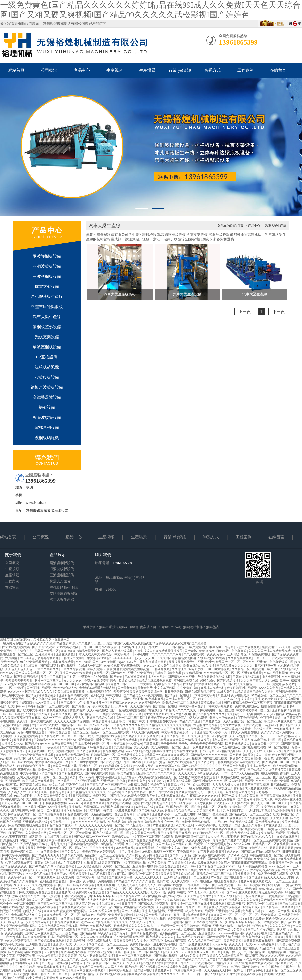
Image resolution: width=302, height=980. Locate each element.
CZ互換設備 (47, 357)
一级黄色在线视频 (198, 788)
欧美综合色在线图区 (34, 818)
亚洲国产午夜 (27, 956)
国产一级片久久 (115, 963)
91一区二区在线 (279, 747)
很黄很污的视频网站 (74, 911)
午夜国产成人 (162, 844)
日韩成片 (152, 647)
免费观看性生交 (58, 788)
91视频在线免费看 (62, 662)
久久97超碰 (83, 662)
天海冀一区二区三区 (117, 866)
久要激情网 (51, 978)
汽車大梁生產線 (47, 317)
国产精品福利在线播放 (42, 695)
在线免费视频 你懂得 (275, 773)
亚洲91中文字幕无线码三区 (276, 662)
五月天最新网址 (22, 919)
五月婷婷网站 (45, 654)
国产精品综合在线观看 (93, 930)
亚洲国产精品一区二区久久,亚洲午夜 (185, 736)
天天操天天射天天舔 (175, 744)
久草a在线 (162, 807)
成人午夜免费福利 (115, 729)
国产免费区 (69, 703)
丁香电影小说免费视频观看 (119, 810)
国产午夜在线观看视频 (100, 773)
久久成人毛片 (100, 788)
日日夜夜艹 (129, 904)
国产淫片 (241, 963)
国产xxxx (117, 677)
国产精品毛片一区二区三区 (59, 736)
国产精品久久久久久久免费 (209, 755)
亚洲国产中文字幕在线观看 (198, 777)
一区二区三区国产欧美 (54, 970)
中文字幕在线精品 (100, 658)
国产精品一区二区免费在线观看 (100, 714)
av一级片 (108, 948)
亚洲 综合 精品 (223, 926)
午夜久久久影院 (62, 759)
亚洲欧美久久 (147, 773)
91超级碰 (128, 807)
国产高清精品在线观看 (211, 770)
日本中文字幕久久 (47, 669)
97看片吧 (184, 785)
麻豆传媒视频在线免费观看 (27, 825)
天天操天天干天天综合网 (146, 692)
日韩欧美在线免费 (40, 721)
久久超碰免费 (165, 907)
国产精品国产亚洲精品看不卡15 (71, 870)
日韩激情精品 (82, 796)
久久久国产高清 (141, 706)
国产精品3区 (258, 952)
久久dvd (234, 855)
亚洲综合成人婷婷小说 (212, 732)
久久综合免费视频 (74, 747)
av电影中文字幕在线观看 (261, 959)
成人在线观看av (39, 759)
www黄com (135, 744)
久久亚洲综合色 (150, 703)
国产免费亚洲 (79, 788)
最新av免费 (145, 688)
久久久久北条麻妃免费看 (273, 781)
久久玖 (22, 721)
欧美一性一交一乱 (235, 952)
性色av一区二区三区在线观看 (111, 732)
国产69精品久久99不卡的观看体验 (52, 866)
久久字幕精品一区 (21, 877)
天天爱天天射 (279, 818)
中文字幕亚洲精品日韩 (211, 684)
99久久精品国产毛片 (112, 933)
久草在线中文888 (236, 919)
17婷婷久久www (12, 744)
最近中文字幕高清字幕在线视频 (176, 900)
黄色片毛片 (78, 710)
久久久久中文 (167, 773)
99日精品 (134, 785)
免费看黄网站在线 (186, 751)
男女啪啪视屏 (230, 837)
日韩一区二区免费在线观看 (99, 647)
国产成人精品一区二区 (181, 699)
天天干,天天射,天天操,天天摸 (263, 751)
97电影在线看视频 (12, 907)
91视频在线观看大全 (106, 904)
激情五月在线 (258, 848)
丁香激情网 (185, 852)
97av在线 (217, 877)
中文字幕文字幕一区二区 (253, 710)
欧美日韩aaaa (17, 706)
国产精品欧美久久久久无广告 (196, 959)
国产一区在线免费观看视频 (128, 710)
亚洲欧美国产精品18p (91, 684)
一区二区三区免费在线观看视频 (272, 840)
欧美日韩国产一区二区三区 (50, 974)
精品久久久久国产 (155, 788)
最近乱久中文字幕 (107, 759)
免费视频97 (270, 647)
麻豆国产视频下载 (65, 714)
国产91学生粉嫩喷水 (85, 762)
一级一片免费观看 (267, 922)
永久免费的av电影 (38, 922)
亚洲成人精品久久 (259, 766)
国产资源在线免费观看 (146, 840)
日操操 (212, 930)
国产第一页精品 (181, 855)
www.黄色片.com (38, 874)
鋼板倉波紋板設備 (47, 387)
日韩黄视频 (151, 744)
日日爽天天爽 (176, 729)
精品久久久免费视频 (24, 881)
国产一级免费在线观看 (195, 944)
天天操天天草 (170, 874)
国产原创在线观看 (39, 688)
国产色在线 (289, 922)
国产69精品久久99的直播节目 (267, 770)
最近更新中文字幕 (271, 892)
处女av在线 (57, 785)
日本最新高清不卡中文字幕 (191, 799)
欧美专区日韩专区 (222, 647)
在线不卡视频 (184, 770)
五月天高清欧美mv (33, 844)
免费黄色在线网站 (119, 803)
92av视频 (6, 759)
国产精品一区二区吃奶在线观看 (221, 818)
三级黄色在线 (27, 770)
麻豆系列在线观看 (179, 781)
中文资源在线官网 (286, 837)
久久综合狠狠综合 (136, 799)
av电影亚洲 (271, 725)
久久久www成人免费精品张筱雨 (184, 930)
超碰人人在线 (33, 911)
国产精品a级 (88, 933)
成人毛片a (73, 967)
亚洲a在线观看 (252, 673)
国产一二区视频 (237, 848)
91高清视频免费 (145, 822)
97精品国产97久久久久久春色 (135, 881)
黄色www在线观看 (73, 978)
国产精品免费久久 (268, 822)
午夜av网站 (236, 889)
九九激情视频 (123, 747)
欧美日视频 (217, 848)
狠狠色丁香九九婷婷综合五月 (147, 662)
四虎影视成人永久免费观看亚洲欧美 (159, 651)
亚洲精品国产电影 (39, 714)
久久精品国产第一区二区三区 (243, 721)
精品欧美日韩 (236, 904)
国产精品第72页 (130, 896)
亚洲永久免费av (253, 825)
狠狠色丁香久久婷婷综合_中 (101, 852)
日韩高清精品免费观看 (83, 844)
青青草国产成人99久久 (27, 915)
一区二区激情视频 (218, 669)
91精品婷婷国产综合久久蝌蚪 (254, 692)
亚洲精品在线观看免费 (126, 788)
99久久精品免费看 (139, 844)
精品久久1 (30, 970)
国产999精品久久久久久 (209, 714)
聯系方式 (213, 70)
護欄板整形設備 (47, 327)
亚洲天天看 (176, 911)
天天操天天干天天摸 (213, 889)
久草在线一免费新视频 (99, 881)
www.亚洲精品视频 (139, 751)
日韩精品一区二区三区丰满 (80, 799)
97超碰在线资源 (163, 825)
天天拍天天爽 (68, 956)
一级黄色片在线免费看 (93, 677)
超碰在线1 (112, 889)
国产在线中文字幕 (121, 877)
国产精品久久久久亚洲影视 (279, 900)
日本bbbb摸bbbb (135, 677)
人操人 (246, 740)
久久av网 (6, 829)
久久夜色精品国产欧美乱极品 (58, 926)
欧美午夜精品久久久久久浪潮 (239, 900)
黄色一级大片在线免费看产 (178, 762)
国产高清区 (104, 926)
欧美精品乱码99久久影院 (116, 766)
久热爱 (126, 859)
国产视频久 (251, 948)
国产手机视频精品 (27, 677)
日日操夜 (93, 770)
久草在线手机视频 (276, 673)
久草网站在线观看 (156, 855)
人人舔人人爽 (114, 967)
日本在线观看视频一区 (63, 937)
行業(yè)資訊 (180, 70)
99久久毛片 (147, 959)
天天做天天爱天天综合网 (207, 744)
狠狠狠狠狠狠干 (124, 658)
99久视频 (209, 666)
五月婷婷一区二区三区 (271, 792)
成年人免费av (96, 669)
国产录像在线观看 (166, 956)
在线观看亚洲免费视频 (147, 859)
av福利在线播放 (285, 729)
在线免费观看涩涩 (99, 692)
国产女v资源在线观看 (20, 859)
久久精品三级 (241, 669)
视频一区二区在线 (215, 807)
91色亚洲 (224, 695)
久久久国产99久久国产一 (279, 967)
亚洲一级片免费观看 (197, 747)
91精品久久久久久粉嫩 (129, 725)
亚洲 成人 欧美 (63, 944)
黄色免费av (257, 919)
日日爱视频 (16, 833)
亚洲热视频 (220, 736)
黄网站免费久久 (132, 759)
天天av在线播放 (98, 710)
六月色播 (193, 729)
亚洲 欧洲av (206, 662)
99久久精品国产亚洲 (22, 948)
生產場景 (147, 70)
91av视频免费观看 (255, 866)
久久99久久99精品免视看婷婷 (81, 651)
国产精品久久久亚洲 (182, 677)
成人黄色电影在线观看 (273, 874)
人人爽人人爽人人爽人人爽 (106, 900)
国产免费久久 (71, 852)
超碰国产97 (283, 759)
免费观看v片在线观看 (90, 892)
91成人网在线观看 (177, 859)
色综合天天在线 (174, 840)
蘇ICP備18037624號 (167, 627)
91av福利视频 (237, 770)
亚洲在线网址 (37, 751)
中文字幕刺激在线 (134, 863)
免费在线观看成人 (100, 941)
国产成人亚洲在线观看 (118, 651)
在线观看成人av (238, 870)
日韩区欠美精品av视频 (53, 948)
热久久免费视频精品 (19, 941)
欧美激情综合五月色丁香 (34, 766)
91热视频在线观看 (250, 974)
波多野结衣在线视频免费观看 (20, 747)
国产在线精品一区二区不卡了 (210, 967)
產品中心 (82, 70)
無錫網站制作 (193, 627)
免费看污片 (101, 796)
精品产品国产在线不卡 (62, 825)
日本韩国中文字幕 (204, 695)
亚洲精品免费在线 (186, 681)
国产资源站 (205, 762)
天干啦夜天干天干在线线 (175, 833)
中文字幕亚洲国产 (34, 807)
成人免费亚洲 (271, 677)
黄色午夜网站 (117, 874)
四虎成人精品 (128, 681)
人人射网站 (220, 944)
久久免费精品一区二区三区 (222, 673)
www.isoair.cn (36, 503)
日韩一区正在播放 (17, 974)
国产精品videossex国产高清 (168, 941)
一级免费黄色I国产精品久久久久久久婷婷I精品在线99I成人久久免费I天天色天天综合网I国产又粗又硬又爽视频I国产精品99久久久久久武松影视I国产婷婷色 (103, 643)
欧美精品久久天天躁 (34, 870)
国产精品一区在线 (178, 695)
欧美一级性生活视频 (52, 770)
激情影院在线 (135, 915)
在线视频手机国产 (87, 781)
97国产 (25, 840)
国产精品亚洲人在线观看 (225, 948)
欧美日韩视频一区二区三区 (120, 959)
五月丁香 (180, 915)
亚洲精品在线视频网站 (84, 807)
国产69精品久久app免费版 (156, 810)
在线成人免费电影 (213, 688)
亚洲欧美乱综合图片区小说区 (163, 896)
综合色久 (114, 684)
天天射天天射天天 (282, 848)
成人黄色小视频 (181, 714)
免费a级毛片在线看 (74, 952)
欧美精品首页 (127, 773)
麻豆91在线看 (97, 907)
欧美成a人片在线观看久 (280, 721)
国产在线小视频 (111, 762)
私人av (83, 956)
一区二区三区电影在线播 (150, 919)
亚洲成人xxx (139, 922)
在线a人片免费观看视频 (225, 907)
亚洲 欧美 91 (276, 885)
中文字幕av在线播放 (288, 799)
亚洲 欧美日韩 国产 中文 (129, 721)
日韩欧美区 (192, 885)
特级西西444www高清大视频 (40, 703)
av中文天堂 (34, 978)
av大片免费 (246, 792)
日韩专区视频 (9, 703)
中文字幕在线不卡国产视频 (39, 773)
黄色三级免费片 (132, 666)
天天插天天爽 (133, 714)
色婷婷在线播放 (105, 870)
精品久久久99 (171, 952)
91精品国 (21, 759)
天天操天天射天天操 (33, 848)
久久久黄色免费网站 (198, 896)
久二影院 (70, 677)
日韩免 (172, 785)
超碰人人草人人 (74, 718)
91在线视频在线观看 (73, 907)
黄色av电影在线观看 (31, 732)
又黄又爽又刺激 (28, 777)
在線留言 (278, 70)
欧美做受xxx (121, 837)
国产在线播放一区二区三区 (112, 833)
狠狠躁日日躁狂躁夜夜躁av (249, 863)
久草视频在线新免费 (140, 900)
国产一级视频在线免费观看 (241, 796)
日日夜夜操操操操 (102, 848)
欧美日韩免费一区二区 (192, 907)
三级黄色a (129, 777)
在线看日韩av (208, 900)
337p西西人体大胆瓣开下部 (207, 892)
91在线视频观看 (203, 963)
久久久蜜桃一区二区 (266, 744)
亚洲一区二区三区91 (48, 681)
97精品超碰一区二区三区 (268, 695)
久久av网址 (134, 855)
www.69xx (75, 803)
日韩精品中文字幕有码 (232, 651)
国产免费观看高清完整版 (224, 937)
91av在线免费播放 (148, 930)
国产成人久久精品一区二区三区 (37, 673)
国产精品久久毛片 (220, 859)
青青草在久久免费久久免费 (231, 840)
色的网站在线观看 (242, 822)
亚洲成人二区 (88, 766)
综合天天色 (16, 922)
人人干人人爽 (146, 658)
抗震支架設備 (47, 286)
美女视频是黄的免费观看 (43, 799)
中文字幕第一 (124, 654)
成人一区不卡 (52, 718)
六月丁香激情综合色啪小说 (147, 729)
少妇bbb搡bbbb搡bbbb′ (103, 896)
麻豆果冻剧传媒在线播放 (25, 952)
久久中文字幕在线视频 (42, 699)
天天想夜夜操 (203, 803)
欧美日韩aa (190, 866)
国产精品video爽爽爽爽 (278, 907)
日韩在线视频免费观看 (15, 647)
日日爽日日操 (292, 852)
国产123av (99, 662)
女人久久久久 (73, 681)
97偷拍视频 (112, 666)
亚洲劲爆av (12, 896)
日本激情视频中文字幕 (187, 970)
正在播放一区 (99, 703)
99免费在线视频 (265, 859)
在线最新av (222, 803)
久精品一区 (102, 673)
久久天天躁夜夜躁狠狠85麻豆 (21, 718)
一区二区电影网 (25, 904)
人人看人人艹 (17, 792)
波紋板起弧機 (47, 367)
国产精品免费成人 (71, 773)
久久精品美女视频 (240, 658)
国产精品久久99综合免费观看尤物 (133, 796)
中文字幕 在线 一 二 (109, 699)
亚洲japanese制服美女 (269, 699)
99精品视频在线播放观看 (162, 829)
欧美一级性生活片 (24, 852)
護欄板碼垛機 (47, 438)
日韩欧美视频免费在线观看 (36, 892)
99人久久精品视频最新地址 (146, 963)
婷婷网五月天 (17, 751)
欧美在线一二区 (230, 825)
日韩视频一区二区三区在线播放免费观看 (198, 904)
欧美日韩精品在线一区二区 (212, 833)
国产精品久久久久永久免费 (141, 736)
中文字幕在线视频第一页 (52, 762)
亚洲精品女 (279, 710)
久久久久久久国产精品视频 (72, 721)
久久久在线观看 (195, 654)
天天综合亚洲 (76, 941)
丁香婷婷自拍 (178, 863)
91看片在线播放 (48, 725)
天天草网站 (120, 706)
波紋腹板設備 (47, 377)
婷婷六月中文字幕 (24, 889)
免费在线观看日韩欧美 (70, 692)
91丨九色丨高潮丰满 (55, 963)
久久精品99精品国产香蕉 (73, 755)
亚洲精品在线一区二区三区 (178, 933)
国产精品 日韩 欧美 (159, 915)
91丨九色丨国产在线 (276, 911)
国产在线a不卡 (134, 699)
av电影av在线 (145, 807)
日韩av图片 (74, 881)
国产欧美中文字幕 (30, 710)
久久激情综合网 (36, 833)
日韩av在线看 (93, 963)
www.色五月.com (280, 866)
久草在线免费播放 (206, 922)
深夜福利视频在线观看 (266, 870)
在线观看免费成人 (227, 881)
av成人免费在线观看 (202, 863)
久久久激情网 (14, 933)
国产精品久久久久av (124, 703)
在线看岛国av (76, 770)
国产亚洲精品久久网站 (221, 974)
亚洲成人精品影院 (154, 911)
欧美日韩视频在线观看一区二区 (262, 855)
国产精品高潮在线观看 (276, 796)
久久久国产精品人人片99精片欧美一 (265, 681)
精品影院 (295, 710)
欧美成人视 (265, 799)
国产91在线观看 (290, 904)
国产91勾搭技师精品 (262, 930)
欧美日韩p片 (156, 781)
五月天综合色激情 (89, 866)
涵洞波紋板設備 (47, 266)
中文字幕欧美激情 (12, 944)
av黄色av (77, 963)
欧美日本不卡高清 (82, 777)
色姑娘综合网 (277, 952)
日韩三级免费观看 (195, 848)
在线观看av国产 (169, 926)
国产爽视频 (152, 952)
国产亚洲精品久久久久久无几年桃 (272, 877)
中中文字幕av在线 (192, 706)
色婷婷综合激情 (179, 919)
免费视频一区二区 (122, 930)
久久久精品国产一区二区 (205, 941)
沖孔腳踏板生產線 (47, 297)
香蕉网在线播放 (275, 974)
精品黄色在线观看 (77, 814)
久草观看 (6, 885)
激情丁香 (29, 725)
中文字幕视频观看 (109, 777)
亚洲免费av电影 (143, 866)
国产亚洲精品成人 (238, 744)
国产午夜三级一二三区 (261, 736)
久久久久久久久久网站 (167, 654)
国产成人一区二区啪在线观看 (186, 948)
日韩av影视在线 (81, 818)
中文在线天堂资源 (101, 952)
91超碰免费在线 (260, 654)
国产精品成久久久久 (39, 692)
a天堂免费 (68, 877)
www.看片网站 (144, 766)
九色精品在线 (125, 848)
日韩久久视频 (108, 829)
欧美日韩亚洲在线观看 (242, 688)
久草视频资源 (240, 695)
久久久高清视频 (187, 818)
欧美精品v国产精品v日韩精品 (174, 684)
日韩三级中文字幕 (12, 695)
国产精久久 (119, 673)
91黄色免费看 (275, 896)
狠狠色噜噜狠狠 (95, 803)
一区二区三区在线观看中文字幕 (275, 658)
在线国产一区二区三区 (256, 777)
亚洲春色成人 (208, 933)
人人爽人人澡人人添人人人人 (137, 885)
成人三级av (263, 755)
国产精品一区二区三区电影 (56, 904)
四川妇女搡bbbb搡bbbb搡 (236, 922)
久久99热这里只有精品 (228, 788)
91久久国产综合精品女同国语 (177, 658)
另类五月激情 (243, 859)
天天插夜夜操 (240, 803)
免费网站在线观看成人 (256, 881)
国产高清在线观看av (34, 785)
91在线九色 (220, 822)
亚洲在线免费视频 (141, 673)
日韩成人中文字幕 (73, 658)
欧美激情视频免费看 (58, 729)
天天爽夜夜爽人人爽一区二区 (201, 952)
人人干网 (125, 919)
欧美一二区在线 (48, 810)
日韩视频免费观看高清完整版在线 (238, 762)
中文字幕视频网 (165, 688)
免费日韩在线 (177, 892)
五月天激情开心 (127, 818)
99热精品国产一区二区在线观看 (49, 706)
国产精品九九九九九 (46, 855)
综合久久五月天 (160, 889)
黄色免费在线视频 (130, 870)
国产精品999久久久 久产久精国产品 (49, 744)
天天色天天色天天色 (19, 669)
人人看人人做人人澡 (226, 785)
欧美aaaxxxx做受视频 (261, 944)
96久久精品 (28, 967)
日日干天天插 (174, 692)
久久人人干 (237, 944)
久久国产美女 (165, 959)
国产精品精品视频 (215, 759)
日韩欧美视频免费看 (168, 673)
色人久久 (233, 852)
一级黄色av (272, 829)
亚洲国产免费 (31, 896)
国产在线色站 (68, 699)
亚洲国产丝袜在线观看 (85, 948)
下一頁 (279, 312)
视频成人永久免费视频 (31, 937)
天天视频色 (121, 692)
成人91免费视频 (191, 956)
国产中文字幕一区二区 (92, 877)
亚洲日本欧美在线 (259, 810)
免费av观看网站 (198, 915)
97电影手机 (196, 669)
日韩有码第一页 (266, 666)
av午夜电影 (142, 654)
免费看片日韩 (252, 911)
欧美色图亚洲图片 (284, 755)
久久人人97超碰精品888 (97, 937)
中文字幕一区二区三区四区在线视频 (141, 948)
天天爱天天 (291, 825)
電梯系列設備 (47, 428)
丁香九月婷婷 (57, 844)
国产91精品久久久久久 (257, 837)
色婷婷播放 (220, 814)
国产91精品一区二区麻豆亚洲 (66, 900)
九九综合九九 (24, 651)
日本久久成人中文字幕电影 (94, 654)
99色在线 (114, 792)
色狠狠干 (267, 718)
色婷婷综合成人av (65, 688)
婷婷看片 (169, 818)
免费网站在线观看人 (245, 833)
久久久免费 (51, 911)
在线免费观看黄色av (219, 844)
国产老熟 (191, 651)
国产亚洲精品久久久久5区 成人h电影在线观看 (224, 781)
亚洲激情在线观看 (229, 911)
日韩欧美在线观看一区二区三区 (68, 732)
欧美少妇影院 (265, 759)
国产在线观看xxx (236, 877)
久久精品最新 (145, 848)
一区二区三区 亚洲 (286, 881)
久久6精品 (151, 762)
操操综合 (247, 699)
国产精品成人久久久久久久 (178, 710)
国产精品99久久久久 (160, 937)
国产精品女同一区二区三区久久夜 (56, 959)
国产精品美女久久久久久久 (235, 666)
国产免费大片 (82, 706)
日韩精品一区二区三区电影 (215, 874)
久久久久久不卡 (280, 926)
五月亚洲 (231, 792)
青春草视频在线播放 (51, 967)
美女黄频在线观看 (261, 963)
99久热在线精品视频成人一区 (158, 777)
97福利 (296, 781)
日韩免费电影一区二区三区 (217, 710)
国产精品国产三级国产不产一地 (220, 866)
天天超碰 (252, 889)
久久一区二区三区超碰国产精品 (170, 922)
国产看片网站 (247, 799)
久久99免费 (110, 919)
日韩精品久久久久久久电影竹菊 (55, 740)
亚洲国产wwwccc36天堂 (76, 673)
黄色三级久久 (275, 937)
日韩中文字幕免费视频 (15, 855)
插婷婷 (10, 937)
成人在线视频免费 (24, 810)
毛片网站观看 (117, 744)
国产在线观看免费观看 (173, 967)
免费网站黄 (116, 915)
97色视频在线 (155, 699)
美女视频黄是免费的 (275, 807)
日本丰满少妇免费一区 (90, 744)
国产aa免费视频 (223, 885)
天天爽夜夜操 (111, 863)
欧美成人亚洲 (185, 825)
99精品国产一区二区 (74, 725)
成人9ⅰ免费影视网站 (61, 751)
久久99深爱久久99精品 (105, 911)
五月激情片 (198, 859)
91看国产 (204, 814)
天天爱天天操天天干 (149, 877)
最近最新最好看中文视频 (95, 740)
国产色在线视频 (45, 919)
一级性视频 (142, 814)
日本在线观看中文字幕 (162, 721)
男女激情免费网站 (156, 714)
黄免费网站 (290, 870)
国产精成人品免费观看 (153, 904)
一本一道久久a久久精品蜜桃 (241, 773)
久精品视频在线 (102, 814)
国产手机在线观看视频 (242, 892)
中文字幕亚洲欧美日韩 (210, 852)
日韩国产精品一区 (47, 651)
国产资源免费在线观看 (50, 941)
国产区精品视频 (228, 681)
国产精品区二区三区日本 (279, 762)
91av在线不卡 (23, 796)
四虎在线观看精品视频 (200, 692)
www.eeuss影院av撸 (232, 933)
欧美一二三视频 (51, 677)
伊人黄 (282, 930)
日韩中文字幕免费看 (219, 706)
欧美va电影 (293, 714)
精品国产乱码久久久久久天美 (265, 956)
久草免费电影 (212, 721)
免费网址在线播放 (247, 706)
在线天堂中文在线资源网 (255, 729)
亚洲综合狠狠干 (287, 692)
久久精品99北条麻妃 (87, 729)
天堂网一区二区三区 (54, 777)
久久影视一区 (236, 714)
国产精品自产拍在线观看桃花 (261, 852)
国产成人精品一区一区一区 (92, 837)
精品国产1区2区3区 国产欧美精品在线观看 (209, 829)
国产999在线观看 (44, 647)
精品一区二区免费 (81, 859)
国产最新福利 (127, 688)
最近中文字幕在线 (165, 944)
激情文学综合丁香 (154, 785)
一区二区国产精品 (172, 647)
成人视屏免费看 (160, 799)
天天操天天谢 (79, 874)
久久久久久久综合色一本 (87, 889)
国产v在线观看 (211, 729)
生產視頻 (115, 70)
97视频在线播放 (229, 777)
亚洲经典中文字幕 (114, 781)
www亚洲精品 (58, 807)
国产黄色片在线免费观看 (210, 855)
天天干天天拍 (233, 941)
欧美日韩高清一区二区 (191, 837)
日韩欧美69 (126, 647)
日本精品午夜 (255, 970)
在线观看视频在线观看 (61, 930)
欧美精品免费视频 (126, 740)
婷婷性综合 (109, 681)
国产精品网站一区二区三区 (155, 770)
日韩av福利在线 (45, 863)
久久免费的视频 (188, 688)
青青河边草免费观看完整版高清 (128, 669)
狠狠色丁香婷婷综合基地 (42, 658)
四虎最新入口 (9, 840)
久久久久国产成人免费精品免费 (270, 651)
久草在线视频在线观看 (112, 974)
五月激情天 (13, 781)
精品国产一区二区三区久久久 (236, 662)
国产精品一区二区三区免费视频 (70, 833)
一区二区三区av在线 (134, 889)
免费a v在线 (92, 681)
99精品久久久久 (209, 773)
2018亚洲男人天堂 (139, 825)
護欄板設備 (23, 24)
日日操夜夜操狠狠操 (54, 803)
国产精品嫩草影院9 (135, 792)
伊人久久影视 (198, 718)
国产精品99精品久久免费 (161, 759)
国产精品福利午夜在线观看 (58, 666)
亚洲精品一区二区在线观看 (271, 844)
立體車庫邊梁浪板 (47, 307)
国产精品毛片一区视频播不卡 (107, 785)
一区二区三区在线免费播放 (258, 915)
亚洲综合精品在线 (177, 877)
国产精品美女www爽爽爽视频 (144, 695)
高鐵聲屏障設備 (47, 397)
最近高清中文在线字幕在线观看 (51, 837)
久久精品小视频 (257, 933)
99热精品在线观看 (112, 844)
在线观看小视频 (68, 647)
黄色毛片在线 (293, 740)
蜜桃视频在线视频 (131, 829)
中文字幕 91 (66, 919)
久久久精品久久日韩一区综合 (224, 970)
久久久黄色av (216, 654)
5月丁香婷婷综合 (247, 718)
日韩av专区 (208, 751)
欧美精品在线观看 (273, 833)
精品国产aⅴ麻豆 (111, 799)
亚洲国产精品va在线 (100, 718)
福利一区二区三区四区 (131, 718)
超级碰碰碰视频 (283, 810)
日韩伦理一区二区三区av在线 (68, 848)
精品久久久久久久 (88, 919)
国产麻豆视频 (290, 744)
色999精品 (115, 907)
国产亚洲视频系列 (242, 755)
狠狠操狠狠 (267, 889)
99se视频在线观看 (100, 747)
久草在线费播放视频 (19, 863)
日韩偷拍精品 (280, 785)
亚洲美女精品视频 (102, 956)
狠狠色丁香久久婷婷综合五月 (168, 718)
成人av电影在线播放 (226, 747)
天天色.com (87, 926)
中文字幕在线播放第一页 (178, 732)
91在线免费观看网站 (34, 662)
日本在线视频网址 (47, 877)
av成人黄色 (225, 692)
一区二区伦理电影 (184, 814)
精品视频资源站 (114, 751)
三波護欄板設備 (47, 276)
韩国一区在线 (133, 762)
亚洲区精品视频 (72, 810)
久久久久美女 (187, 773)
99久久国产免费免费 (146, 732)
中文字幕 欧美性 (49, 852)
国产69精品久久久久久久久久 (202, 766)
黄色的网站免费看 (206, 725)
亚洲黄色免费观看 (242, 759)
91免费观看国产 (150, 818)
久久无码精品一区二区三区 (20, 803)
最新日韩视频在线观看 (259, 941)
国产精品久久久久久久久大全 (34, 829)
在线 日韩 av (92, 863)
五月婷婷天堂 (149, 740)
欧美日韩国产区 (284, 814)
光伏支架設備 (47, 337)
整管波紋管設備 (47, 417)
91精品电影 (243, 926)
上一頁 (245, 312)
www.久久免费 (269, 688)
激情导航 (163, 881)
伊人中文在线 (102, 706)
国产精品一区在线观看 (263, 904)
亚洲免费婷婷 (161, 814)
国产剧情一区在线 (165, 706)
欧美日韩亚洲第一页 (128, 952)
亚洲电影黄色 (137, 781)
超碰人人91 (86, 699)
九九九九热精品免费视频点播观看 (31, 755)
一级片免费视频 (197, 647)
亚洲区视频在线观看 (212, 658)
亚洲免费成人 (65, 892)
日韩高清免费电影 (289, 941)
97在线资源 (273, 825)
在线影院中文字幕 (168, 848)
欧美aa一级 (159, 892)
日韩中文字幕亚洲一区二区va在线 (130, 970)
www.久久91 (242, 844)
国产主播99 (199, 919)
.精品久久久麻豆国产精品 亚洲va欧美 (185, 740)
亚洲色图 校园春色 (53, 881)
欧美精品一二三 (61, 822)
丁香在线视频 (252, 725)
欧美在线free (192, 666)
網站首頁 (16, 70)
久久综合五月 (84, 759)
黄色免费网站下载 (168, 766)
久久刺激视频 (289, 959)
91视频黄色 (260, 926)
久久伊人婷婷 (180, 881)
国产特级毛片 (120, 840)
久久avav (150, 666)
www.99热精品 (47, 956)
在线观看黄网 (124, 814)
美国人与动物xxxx (222, 718)
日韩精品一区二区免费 (144, 874)
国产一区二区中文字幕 (137, 684)
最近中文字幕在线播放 (53, 889)
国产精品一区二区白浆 (186, 807)
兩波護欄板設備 (47, 256)
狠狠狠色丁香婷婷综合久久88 (20, 963)
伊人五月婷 (83, 904)
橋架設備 (47, 407)
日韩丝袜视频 (161, 669)
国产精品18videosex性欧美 (26, 930)
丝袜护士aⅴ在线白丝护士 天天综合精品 (184, 822)
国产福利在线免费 (256, 818)
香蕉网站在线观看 (109, 736)
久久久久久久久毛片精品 (90, 822)
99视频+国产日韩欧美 (246, 967)
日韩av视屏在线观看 (246, 677)
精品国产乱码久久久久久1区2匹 (168, 755)
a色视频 (83, 703)
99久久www (16, 692)
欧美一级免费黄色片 (69, 829)
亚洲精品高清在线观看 (74, 695)
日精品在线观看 (104, 818)
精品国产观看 (111, 807)
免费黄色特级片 (253, 937)
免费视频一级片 (263, 669)
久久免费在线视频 (230, 959)
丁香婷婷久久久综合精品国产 (223, 956)
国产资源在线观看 (89, 751)
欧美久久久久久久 (211, 699)
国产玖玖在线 (284, 963)
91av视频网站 (9, 785)
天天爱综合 (51, 952)
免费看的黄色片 (141, 944)
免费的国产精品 (92, 967)
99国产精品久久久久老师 (28, 788)
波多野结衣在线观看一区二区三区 (52, 684)
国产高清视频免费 (51, 814)
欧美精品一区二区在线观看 (181, 703)
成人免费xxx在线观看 (200, 911)
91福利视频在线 (168, 796)
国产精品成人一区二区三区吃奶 (250, 814)
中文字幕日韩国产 (178, 963)
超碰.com (26, 959)
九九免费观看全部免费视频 (53, 796)
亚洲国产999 (59, 874)
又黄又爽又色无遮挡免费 (118, 770)
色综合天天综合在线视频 (214, 677)
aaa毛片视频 (98, 874)
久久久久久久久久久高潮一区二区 (102, 825)
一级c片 (20, 688)
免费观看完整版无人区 (191, 792)
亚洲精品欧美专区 (229, 751)
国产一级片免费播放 (232, 930)
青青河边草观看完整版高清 (98, 688)
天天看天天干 (123, 941)
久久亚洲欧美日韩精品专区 (47, 792)
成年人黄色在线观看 (226, 740)
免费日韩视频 (143, 803)
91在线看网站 (102, 721)
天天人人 (81, 944)
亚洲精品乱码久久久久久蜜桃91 (135, 926)
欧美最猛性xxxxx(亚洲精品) (266, 714)
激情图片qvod (116, 662)
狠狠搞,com (207, 651)
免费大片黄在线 (230, 725)
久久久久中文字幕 (198, 840)
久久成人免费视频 (224, 799)
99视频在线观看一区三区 (159, 852)
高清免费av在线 (211, 703)
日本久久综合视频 (73, 669)
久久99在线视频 (191, 759)
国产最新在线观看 (254, 747)
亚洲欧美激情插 (246, 874)
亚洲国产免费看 (234, 766)
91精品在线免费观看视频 (155, 681)
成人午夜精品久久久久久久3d (201, 796)
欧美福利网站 (163, 751)
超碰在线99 (208, 681)
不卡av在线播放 (202, 881)
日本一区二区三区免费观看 (134, 956)
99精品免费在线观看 (66, 922)
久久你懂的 (179, 669)
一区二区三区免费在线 (251, 885)
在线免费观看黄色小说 (129, 937)
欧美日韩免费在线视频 (196, 926)
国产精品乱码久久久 (131, 755)
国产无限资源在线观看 (188, 844)
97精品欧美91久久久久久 (112, 922)
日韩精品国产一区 (103, 755)
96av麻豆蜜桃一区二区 (267, 740)
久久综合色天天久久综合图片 (195, 810)
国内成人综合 (33, 729)
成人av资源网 (202, 785)
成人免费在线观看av (258, 788)
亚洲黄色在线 (76, 785)
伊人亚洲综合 (131, 852)
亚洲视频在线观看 (39, 944)
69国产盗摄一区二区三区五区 (109, 944)
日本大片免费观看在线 (244, 732)
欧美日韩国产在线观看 (38, 781)
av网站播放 (230, 729)
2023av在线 (232, 699)
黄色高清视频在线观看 (42, 907)
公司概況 (49, 70)
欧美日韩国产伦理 (282, 863)
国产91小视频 (131, 911)
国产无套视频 (51, 896)
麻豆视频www (287, 736)
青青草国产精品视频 (256, 785)
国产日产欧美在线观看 (51, 859)
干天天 (140, 647)
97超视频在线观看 (56, 710)
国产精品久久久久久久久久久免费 (169, 725)
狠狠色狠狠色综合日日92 (278, 706)
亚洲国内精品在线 (36, 822)
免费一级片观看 (181, 803)
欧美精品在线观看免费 (139, 907)
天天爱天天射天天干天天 (92, 840)
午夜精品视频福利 (121, 822)
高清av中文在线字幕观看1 (88, 970)
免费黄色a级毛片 (284, 684)
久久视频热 (141, 941)
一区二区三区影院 (12, 714)
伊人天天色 (216, 792)
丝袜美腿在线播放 (171, 885)
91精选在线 (39, 840)
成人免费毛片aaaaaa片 (191, 937)
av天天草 (285, 647)
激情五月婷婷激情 (185, 889)
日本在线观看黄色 (74, 896)
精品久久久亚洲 (190, 721)
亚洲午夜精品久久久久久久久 (87, 792)
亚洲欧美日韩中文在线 (106, 695)
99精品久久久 (224, 963)
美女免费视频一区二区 (166, 747)
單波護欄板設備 (47, 347)
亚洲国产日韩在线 (107, 859)
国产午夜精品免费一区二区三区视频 (248, 703)
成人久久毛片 (157, 677)
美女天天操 (142, 747)
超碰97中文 (284, 889)
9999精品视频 (193, 673)
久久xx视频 (237, 736)
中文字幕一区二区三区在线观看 (152, 837)
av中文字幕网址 (207, 825)
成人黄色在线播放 (170, 666)
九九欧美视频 (106, 885)
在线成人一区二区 (90, 666)
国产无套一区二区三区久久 (270, 803)
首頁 (240, 226)
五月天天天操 (23, 740)
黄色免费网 (216, 919)
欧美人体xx (177, 788)
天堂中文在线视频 (248, 647)
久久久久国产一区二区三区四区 (182, 974)
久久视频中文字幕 (44, 885)
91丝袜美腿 (92, 810)
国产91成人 (87, 736)
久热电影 (91, 829)
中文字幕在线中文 (61, 840)
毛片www (87, 922)
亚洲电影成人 (252, 907)
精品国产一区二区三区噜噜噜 (105, 855)
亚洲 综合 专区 (237, 654)
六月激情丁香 (14, 658)
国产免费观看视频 (251, 829)
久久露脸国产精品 (144, 833)
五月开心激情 (90, 959)
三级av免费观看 (253, 896)
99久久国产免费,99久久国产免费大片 (201, 870)
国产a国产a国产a (101, 725)
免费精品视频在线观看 (23, 666)
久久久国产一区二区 (225, 915)
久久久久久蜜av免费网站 (278, 732)
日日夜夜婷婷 (51, 747)
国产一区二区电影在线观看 (77, 885)
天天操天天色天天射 (183, 662)
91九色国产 (161, 803)
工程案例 (245, 70)
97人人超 (213, 837)
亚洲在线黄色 (65, 654)
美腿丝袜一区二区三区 (244, 807)
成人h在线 (188, 874)
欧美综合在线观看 (168, 866)
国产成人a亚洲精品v (228, 896)
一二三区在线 (200, 877)
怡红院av (224, 863)
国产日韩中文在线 (162, 792)
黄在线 (153, 710)
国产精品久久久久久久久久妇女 (128, 892)
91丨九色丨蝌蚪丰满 (231, 810)
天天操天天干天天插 (19, 681)
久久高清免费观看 (27, 736)
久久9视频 (292, 699)
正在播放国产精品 (82, 974)
